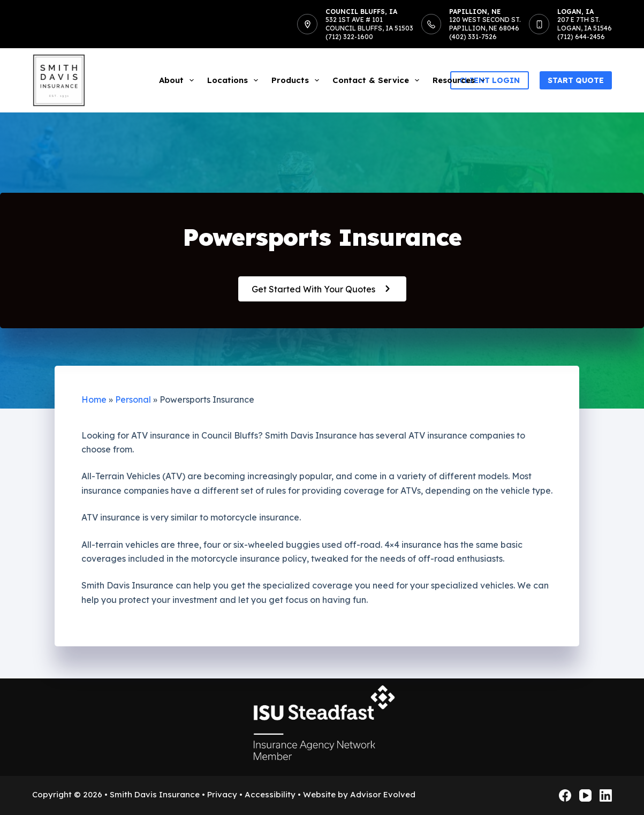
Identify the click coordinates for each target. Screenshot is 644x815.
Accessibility (270, 794)
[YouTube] (585, 795)
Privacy (222, 794)
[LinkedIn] (606, 795)
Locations (235, 80)
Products (297, 80)
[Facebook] (565, 795)
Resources (461, 80)
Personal (133, 399)
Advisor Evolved (383, 794)
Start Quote (576, 80)
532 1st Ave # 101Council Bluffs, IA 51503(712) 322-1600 (369, 28)
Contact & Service (378, 80)
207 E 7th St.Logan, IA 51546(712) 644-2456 (585, 28)
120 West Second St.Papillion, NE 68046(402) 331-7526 (485, 28)
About (179, 80)
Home (94, 399)
